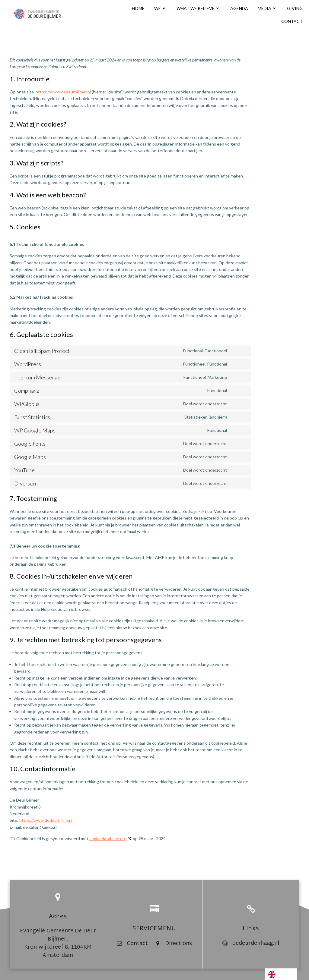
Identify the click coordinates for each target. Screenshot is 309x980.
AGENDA (239, 8)
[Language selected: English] (281, 974)
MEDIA (268, 8)
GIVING (295, 8)
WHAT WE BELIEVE (199, 8)
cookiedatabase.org (108, 839)
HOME (138, 8)
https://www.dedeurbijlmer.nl (63, 92)
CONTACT (292, 21)
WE (161, 8)
